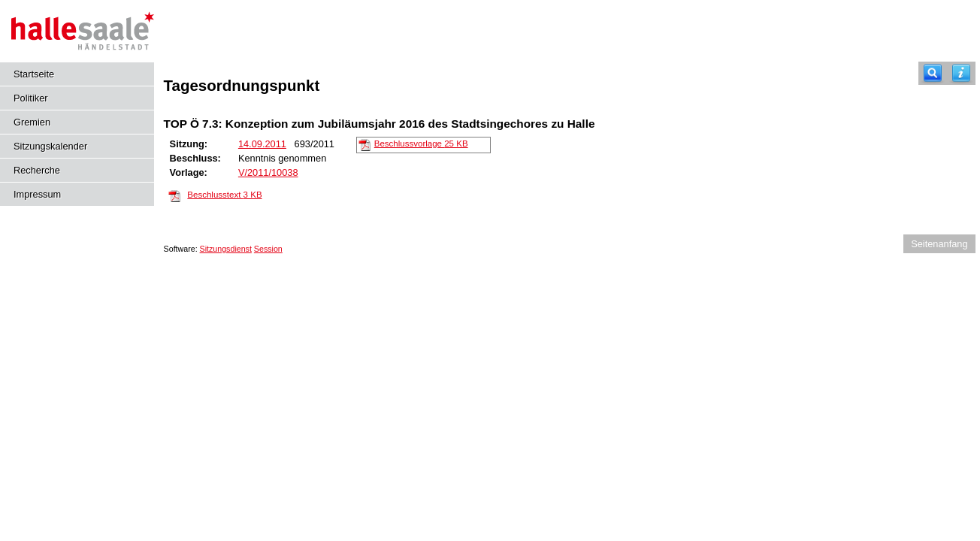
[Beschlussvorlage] (364, 144)
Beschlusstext (224, 195)
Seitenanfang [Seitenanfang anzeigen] (939, 244)
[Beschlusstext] (174, 195)
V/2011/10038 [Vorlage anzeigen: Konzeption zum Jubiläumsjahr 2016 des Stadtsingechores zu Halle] (268, 172)
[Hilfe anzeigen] (961, 73)
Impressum (37, 194)
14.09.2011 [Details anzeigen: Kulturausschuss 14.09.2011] (262, 144)
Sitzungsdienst (226, 249)
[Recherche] (933, 73)
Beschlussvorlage (421, 144)
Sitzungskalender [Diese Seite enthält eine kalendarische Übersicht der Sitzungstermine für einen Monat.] (50, 146)
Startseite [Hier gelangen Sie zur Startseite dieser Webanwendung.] (34, 74)
